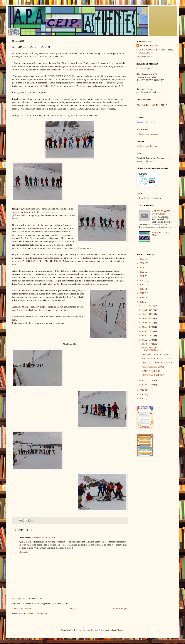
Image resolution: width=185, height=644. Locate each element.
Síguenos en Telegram (149, 146)
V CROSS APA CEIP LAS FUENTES (161, 213)
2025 (142, 259)
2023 (142, 268)
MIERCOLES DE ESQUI (153, 367)
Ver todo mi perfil (144, 57)
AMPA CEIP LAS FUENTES (152, 105)
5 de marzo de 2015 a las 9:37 (45, 538)
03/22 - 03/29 (148, 340)
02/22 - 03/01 (148, 380)
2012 (142, 399)
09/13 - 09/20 (148, 331)
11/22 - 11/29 (148, 306)
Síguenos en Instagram (149, 134)
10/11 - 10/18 (148, 323)
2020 (142, 280)
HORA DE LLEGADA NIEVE (155, 354)
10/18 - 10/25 (148, 319)
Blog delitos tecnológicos (150, 198)
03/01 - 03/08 (148, 344)
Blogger (120, 630)
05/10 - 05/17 (148, 336)
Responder (24, 552)
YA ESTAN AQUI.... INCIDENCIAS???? (152, 349)
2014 (142, 390)
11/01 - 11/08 (148, 310)
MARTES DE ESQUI (151, 371)
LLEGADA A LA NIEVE (153, 375)
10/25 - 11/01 (148, 314)
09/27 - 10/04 (148, 327)
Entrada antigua (120, 609)
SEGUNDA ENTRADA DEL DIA (156, 359)
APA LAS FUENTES (149, 46)
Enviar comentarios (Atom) (36, 614)
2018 (142, 289)
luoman (94, 630)
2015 (142, 302)
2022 (142, 272)
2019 (142, 285)
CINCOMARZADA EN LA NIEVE (157, 363)
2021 (142, 276)
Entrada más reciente (22, 609)
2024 (142, 263)
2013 (142, 394)
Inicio (72, 609)
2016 (142, 298)
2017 (142, 293)
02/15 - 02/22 (148, 385)
